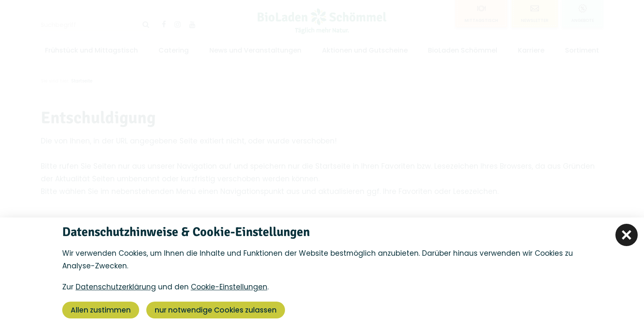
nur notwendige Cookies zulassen (216, 310)
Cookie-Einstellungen (229, 287)
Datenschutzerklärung (116, 287)
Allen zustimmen (101, 310)
